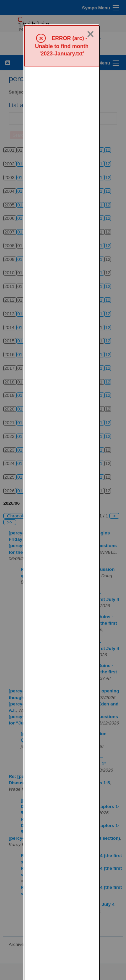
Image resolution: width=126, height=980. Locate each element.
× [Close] (91, 9)
